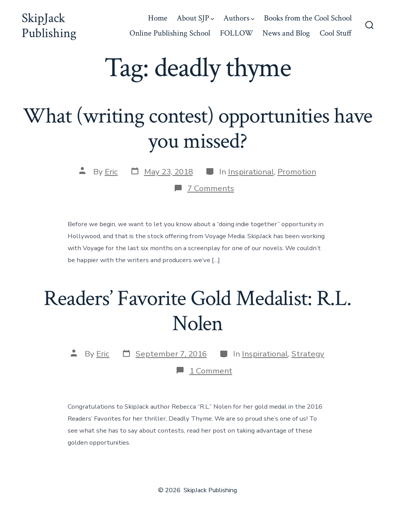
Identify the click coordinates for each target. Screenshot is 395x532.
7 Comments (211, 188)
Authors (239, 18)
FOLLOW (237, 33)
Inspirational (251, 172)
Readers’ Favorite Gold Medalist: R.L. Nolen (197, 311)
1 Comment (211, 371)
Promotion (297, 172)
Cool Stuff (336, 33)
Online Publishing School (170, 33)
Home (158, 18)
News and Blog (286, 33)
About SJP (195, 18)
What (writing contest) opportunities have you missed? (198, 129)
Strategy (308, 354)
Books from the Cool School (308, 18)
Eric (111, 172)
